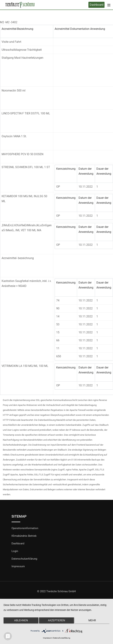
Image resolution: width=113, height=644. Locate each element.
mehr (92, 620)
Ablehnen (21, 620)
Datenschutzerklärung (24, 559)
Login (15, 551)
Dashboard (97, 5)
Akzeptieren (56, 620)
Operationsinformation (25, 528)
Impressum (18, 566)
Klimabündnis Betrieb (24, 536)
